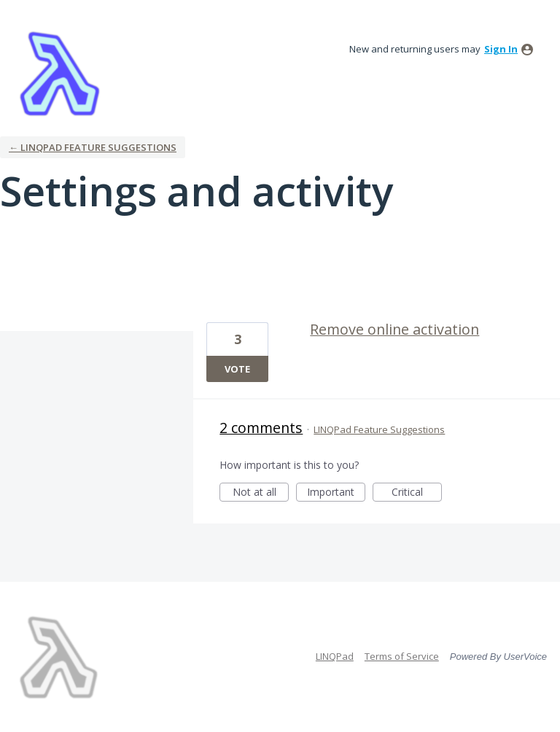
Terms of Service (402, 656)
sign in (501, 49)
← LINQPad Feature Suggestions (93, 147)
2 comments (261, 428)
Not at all (261, 493)
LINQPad (335, 656)
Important (336, 493)
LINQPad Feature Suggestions (379, 429)
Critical (417, 493)
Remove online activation (394, 329)
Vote (237, 369)
